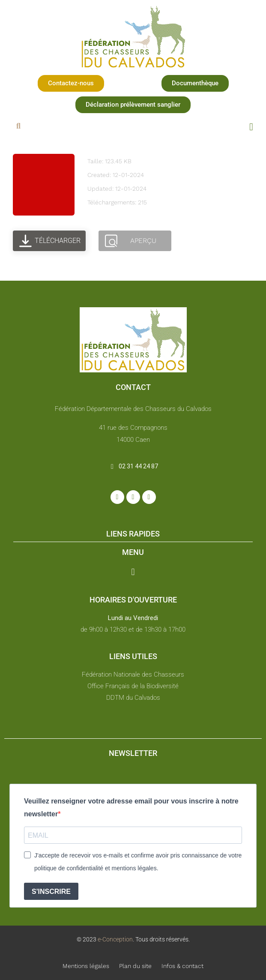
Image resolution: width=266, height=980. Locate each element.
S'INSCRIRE (51, 892)
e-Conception (115, 939)
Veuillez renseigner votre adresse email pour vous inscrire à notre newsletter (131, 808)
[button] (71, 83)
